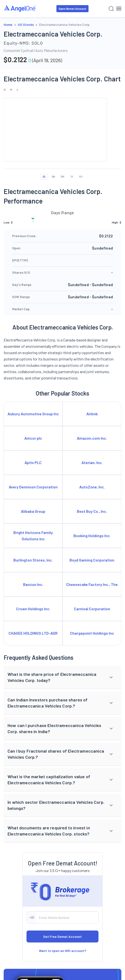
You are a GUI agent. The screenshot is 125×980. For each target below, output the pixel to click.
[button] (62, 677)
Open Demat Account (72, 9)
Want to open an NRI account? (63, 951)
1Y (72, 176)
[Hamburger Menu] (119, 9)
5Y (81, 176)
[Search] (111, 9)
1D (44, 176)
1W (53, 176)
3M (62, 176)
